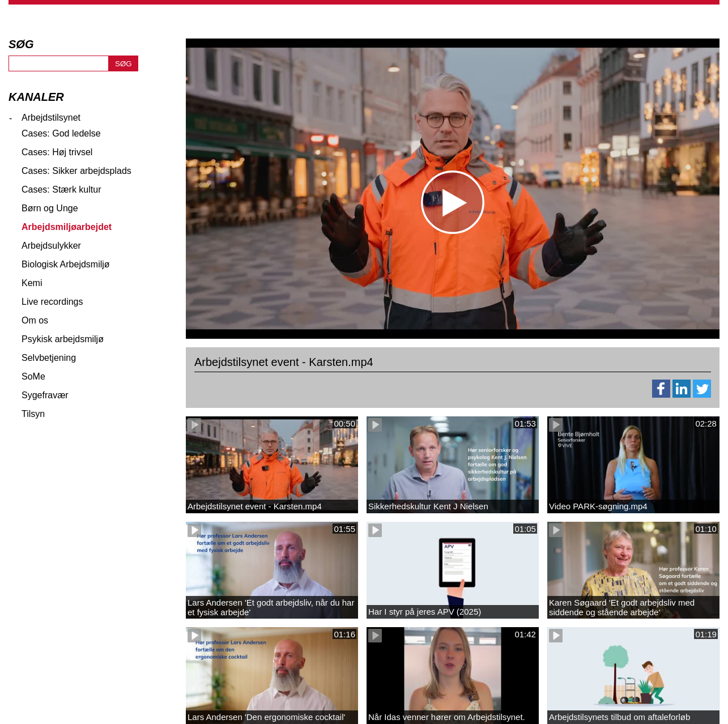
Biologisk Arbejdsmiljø (66, 264)
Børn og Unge (50, 208)
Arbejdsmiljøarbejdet (67, 227)
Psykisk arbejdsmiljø (63, 339)
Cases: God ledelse (61, 133)
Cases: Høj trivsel (57, 152)
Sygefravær (45, 395)
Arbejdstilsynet (51, 118)
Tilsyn (33, 414)
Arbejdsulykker (51, 246)
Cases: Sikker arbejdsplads (76, 171)
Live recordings (52, 302)
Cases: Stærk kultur (61, 189)
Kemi (32, 283)
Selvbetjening (49, 358)
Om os (35, 320)
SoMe (33, 376)
